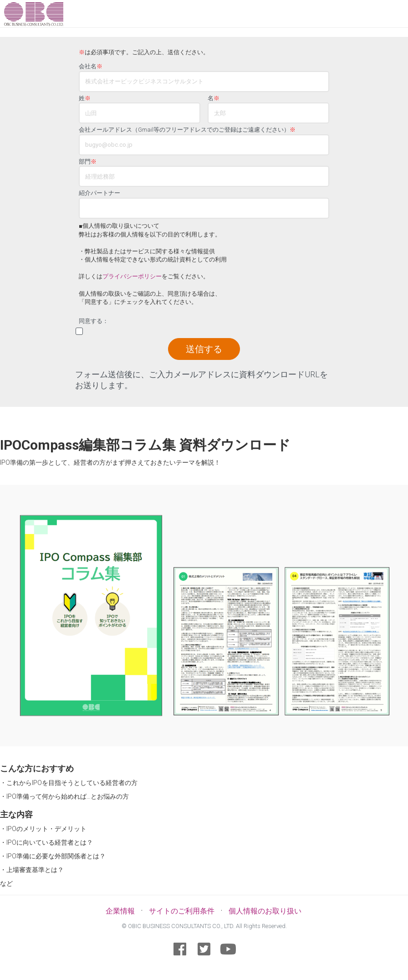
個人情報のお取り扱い (265, 911)
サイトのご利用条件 (182, 911)
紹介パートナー (99, 193)
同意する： (94, 321)
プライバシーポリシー (132, 276)
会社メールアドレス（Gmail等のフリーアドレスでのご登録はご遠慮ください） (187, 130)
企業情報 (120, 911)
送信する (204, 349)
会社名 (91, 67)
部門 (88, 162)
